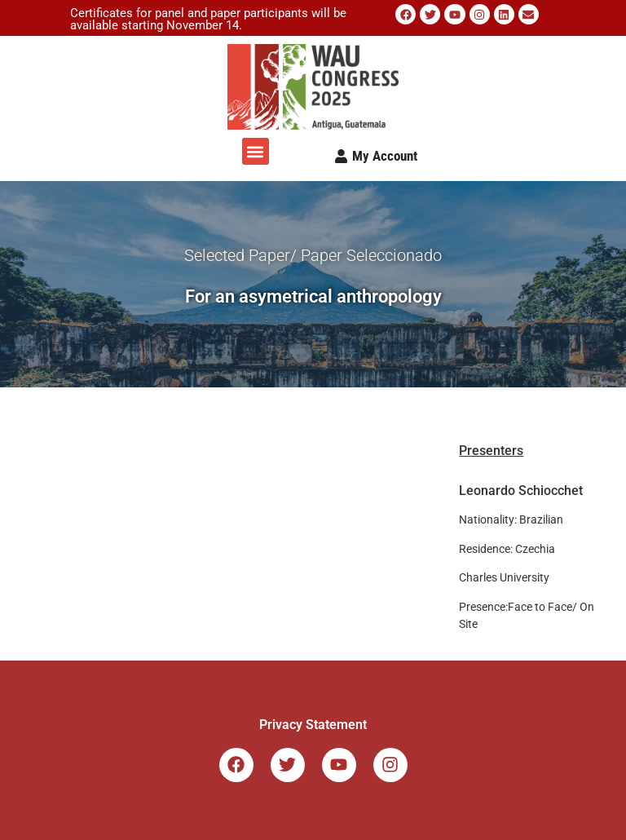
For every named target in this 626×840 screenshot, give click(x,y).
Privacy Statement (313, 725)
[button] (256, 151)
